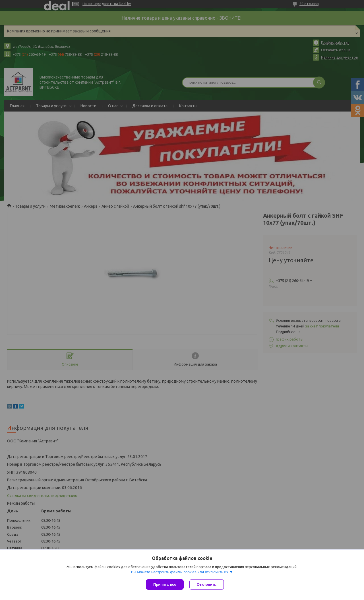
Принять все (165, 584)
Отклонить (207, 584)
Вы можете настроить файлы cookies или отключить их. (180, 572)
